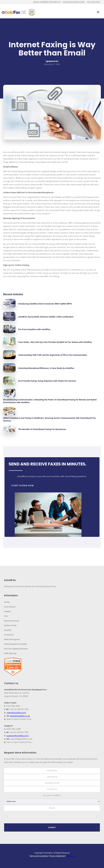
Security (8, 630)
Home (7, 602)
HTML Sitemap (10, 653)
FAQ (6, 616)
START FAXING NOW (23, 486)
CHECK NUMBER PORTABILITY (47, 2)
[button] (98, 12)
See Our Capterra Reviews (16, 649)
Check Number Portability (15, 644)
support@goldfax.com (18, 736)
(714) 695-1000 (93, 2)
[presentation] (25, 817)
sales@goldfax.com (74, 2)
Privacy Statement (57, 856)
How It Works (10, 607)
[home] (14, 12)
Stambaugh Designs (59, 859)
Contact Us (9, 635)
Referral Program (12, 639)
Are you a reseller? (52, 795)
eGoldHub (70, 856)
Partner (7, 611)
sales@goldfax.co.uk (20, 716)
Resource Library (12, 621)
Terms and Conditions (39, 856)
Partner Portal (10, 625)
